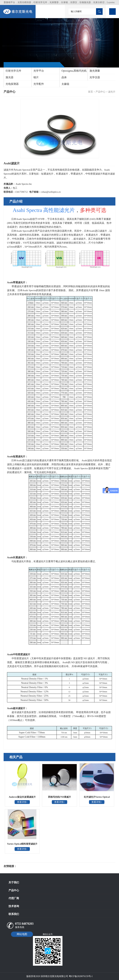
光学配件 (39, 84)
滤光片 (112, 92)
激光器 (10, 77)
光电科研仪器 (27, 866)
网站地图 (22, 934)
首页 (90, 92)
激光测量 (95, 71)
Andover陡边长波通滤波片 (22, 797)
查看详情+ (22, 802)
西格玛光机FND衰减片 (60, 797)
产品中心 (100, 92)
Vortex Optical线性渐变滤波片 (22, 844)
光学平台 (39, 71)
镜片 (36, 77)
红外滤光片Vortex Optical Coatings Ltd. (97, 798)
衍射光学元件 (13, 71)
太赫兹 (65, 84)
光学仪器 (95, 77)
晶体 (64, 77)
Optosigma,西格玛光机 (74, 71)
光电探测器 (12, 84)
